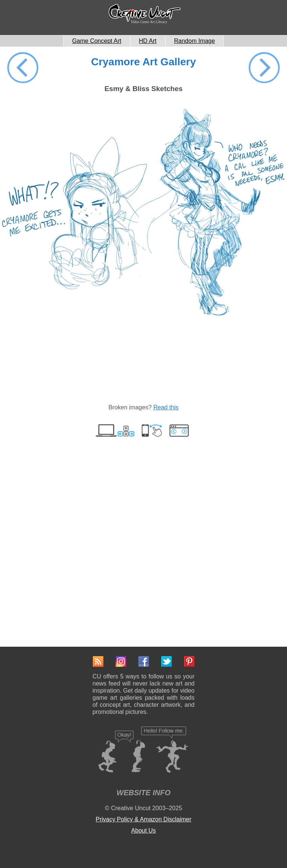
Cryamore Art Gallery (144, 62)
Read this (166, 407)
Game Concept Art (97, 41)
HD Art (148, 41)
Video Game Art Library (149, 22)
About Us (143, 830)
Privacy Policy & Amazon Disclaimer (143, 819)
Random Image (195, 41)
